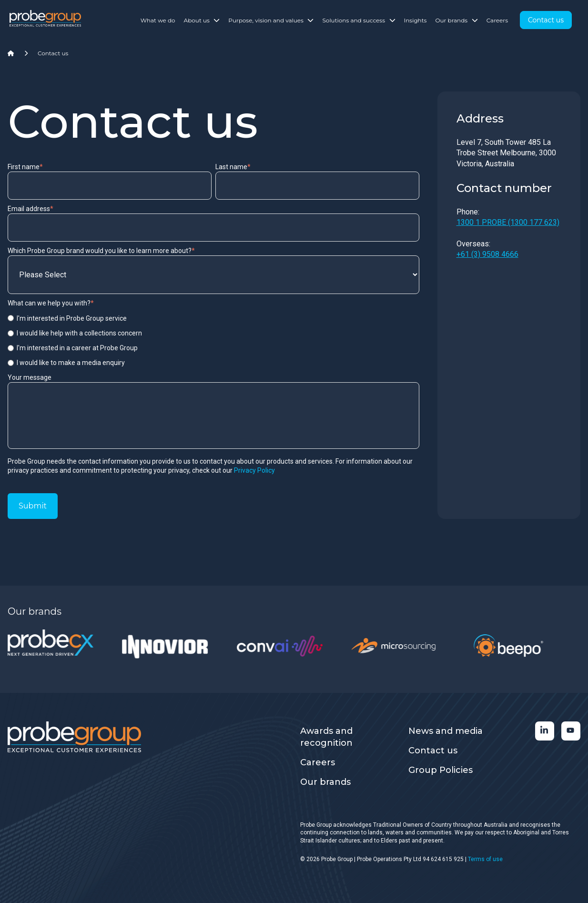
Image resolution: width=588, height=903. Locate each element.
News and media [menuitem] (446, 731)
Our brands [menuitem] (325, 782)
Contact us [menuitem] (433, 751)
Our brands (456, 20)
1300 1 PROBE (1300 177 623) (508, 222)
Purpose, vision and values (271, 20)
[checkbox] (213, 341)
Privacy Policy (254, 470)
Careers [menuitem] (318, 762)
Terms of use (485, 859)
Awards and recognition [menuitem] (326, 737)
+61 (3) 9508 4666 (487, 254)
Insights (416, 20)
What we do (158, 20)
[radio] (213, 318)
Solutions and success (359, 20)
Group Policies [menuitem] (441, 770)
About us (202, 20)
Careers (497, 20)
